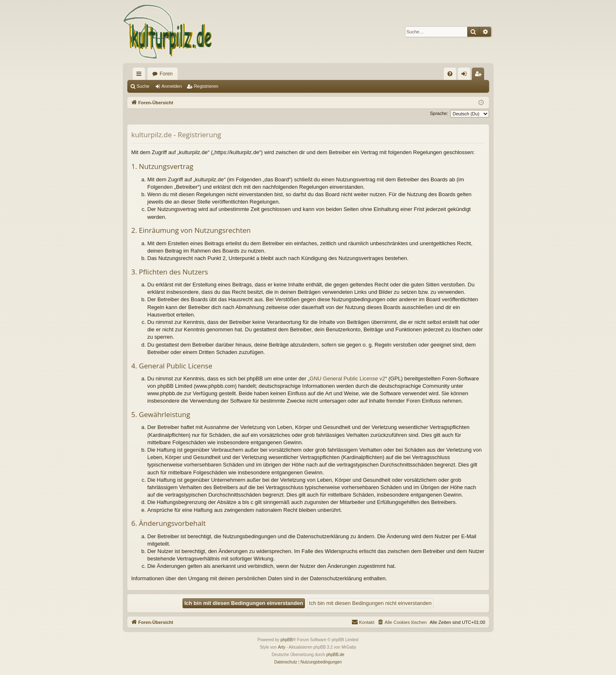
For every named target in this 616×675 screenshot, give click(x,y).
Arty (281, 647)
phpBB (287, 640)
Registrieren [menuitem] (479, 75)
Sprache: (439, 113)
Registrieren (206, 86)
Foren (166, 74)
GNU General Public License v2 (347, 379)
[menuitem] (450, 74)
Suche (143, 86)
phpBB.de (335, 655)
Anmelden (172, 86)
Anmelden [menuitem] (465, 75)
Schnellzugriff (141, 75)
